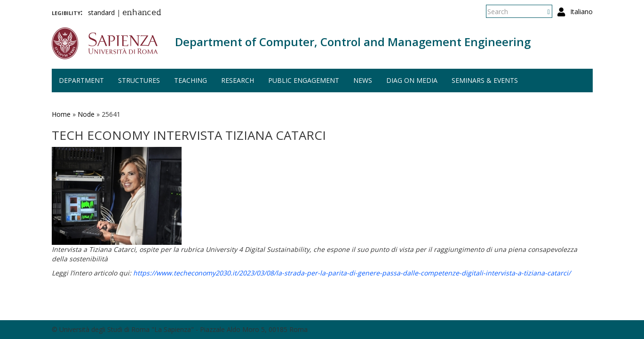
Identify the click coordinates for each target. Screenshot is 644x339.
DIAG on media (412, 80)
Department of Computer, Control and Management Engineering (353, 42)
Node (86, 114)
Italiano (581, 12)
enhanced (142, 13)
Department (81, 80)
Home (61, 114)
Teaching (191, 80)
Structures (139, 80)
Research (238, 80)
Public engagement (304, 80)
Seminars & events (485, 80)
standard (101, 12)
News (363, 80)
